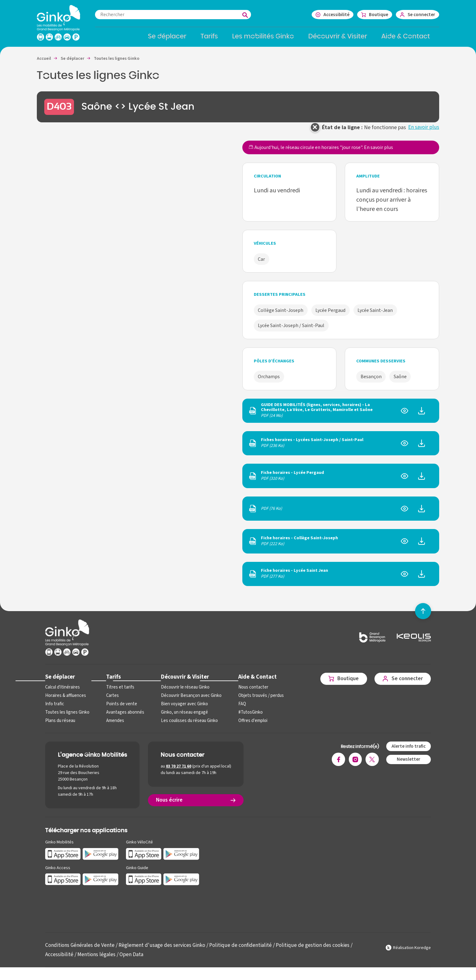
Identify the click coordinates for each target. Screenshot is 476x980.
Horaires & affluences (65, 700)
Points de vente (120, 709)
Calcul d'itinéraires (62, 692)
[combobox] (179, 15)
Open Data (133, 959)
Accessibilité (59, 959)
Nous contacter (249, 692)
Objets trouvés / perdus (257, 700)
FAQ (238, 709)
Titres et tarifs (119, 692)
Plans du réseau (60, 725)
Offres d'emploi (249, 725)
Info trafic (54, 709)
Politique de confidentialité (244, 949)
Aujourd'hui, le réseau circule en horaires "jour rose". (321, 152)
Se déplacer (60, 681)
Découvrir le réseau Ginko (183, 692)
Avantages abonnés (124, 717)
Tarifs (113, 681)
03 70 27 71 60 (179, 771)
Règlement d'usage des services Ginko (164, 949)
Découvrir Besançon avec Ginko (188, 700)
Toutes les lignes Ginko (67, 717)
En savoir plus (423, 131)
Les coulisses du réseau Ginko (187, 725)
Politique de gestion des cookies (318, 949)
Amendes (114, 725)
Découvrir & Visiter (182, 681)
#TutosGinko (246, 717)
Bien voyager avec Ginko (182, 709)
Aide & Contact (253, 681)
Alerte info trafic (408, 750)
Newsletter (408, 764)
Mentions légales (97, 959)
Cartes (111, 700)
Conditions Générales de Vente (81, 949)
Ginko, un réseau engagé (182, 717)
